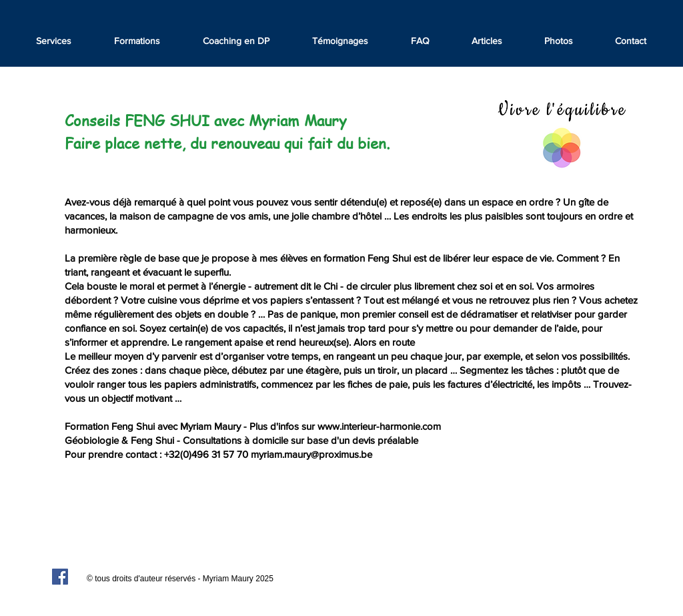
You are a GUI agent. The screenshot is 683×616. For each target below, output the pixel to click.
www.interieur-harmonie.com (379, 426)
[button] (340, 41)
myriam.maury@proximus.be (311, 454)
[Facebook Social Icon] (60, 577)
